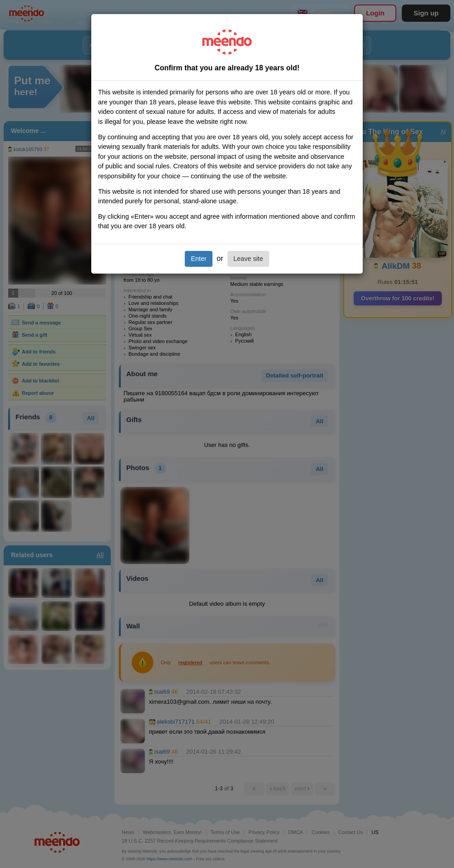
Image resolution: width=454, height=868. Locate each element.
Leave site (248, 259)
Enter (198, 259)
